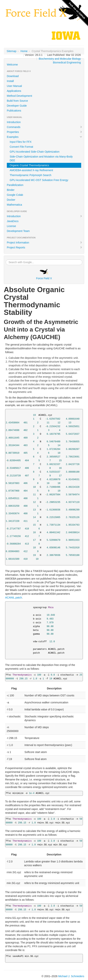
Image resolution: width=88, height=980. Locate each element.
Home (24, 51)
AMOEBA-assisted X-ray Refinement (31, 170)
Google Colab (15, 195)
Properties (45, 132)
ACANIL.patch (14, 598)
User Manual (14, 86)
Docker (11, 200)
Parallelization (15, 185)
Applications (14, 91)
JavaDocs (13, 221)
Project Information (45, 243)
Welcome (12, 65)
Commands (45, 127)
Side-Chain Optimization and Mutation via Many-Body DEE (41, 158)
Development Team (18, 231)
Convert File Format (21, 147)
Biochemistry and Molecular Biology (60, 59)
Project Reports (45, 247)
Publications (14, 111)
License (11, 226)
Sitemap (11, 51)
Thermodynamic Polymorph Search (30, 175)
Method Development (19, 96)
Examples (45, 137)
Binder (11, 190)
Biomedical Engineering (67, 62)
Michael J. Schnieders (71, 976)
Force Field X (44, 274)
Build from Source (17, 101)
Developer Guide (17, 106)
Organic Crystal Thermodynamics (29, 165)
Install (10, 81)
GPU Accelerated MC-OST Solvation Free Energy (39, 180)
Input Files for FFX (21, 142)
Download (13, 76)
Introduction (14, 122)
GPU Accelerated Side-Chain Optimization (35, 152)
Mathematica (14, 205)
